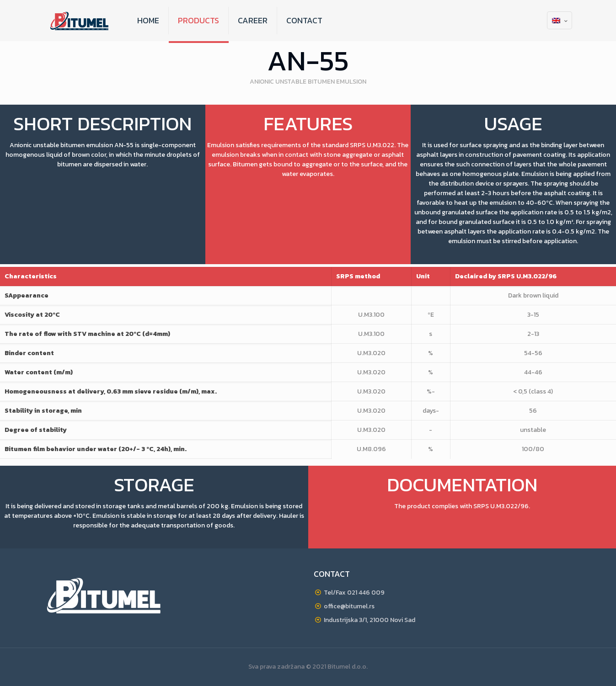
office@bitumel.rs (349, 606)
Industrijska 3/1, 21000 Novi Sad (370, 620)
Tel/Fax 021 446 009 (354, 593)
